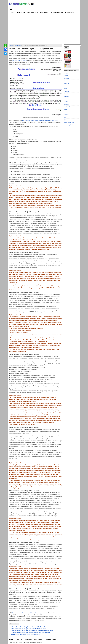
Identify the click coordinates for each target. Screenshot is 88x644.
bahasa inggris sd (68, 125)
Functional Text (33, 12)
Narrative (66, 73)
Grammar (66, 115)
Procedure (66, 78)
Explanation (67, 86)
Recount (66, 76)
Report (65, 81)
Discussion (67, 91)
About (11, 639)
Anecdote (66, 104)
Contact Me (19, 639)
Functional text (17, 46)
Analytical (66, 83)
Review (66, 102)
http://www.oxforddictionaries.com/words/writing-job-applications (40, 121)
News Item (66, 94)
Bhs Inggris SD (70, 12)
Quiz (65, 120)
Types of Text (20, 12)
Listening (66, 112)
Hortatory (66, 99)
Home (12, 12)
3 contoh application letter (20, 60)
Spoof (65, 89)
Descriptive (67, 96)
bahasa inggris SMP (69, 122)
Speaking (66, 109)
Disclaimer (28, 639)
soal (65, 117)
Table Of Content (51, 639)
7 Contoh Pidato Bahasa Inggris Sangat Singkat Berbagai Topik (28, 629)
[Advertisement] (44, 29)
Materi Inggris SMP (57, 12)
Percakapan (44, 12)
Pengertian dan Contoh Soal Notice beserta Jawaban (25, 635)
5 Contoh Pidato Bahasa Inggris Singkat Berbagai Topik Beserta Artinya (31, 633)
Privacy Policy (39, 639)
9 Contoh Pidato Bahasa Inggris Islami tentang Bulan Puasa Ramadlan (30, 627)
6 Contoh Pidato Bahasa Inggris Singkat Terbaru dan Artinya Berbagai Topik (32, 631)
